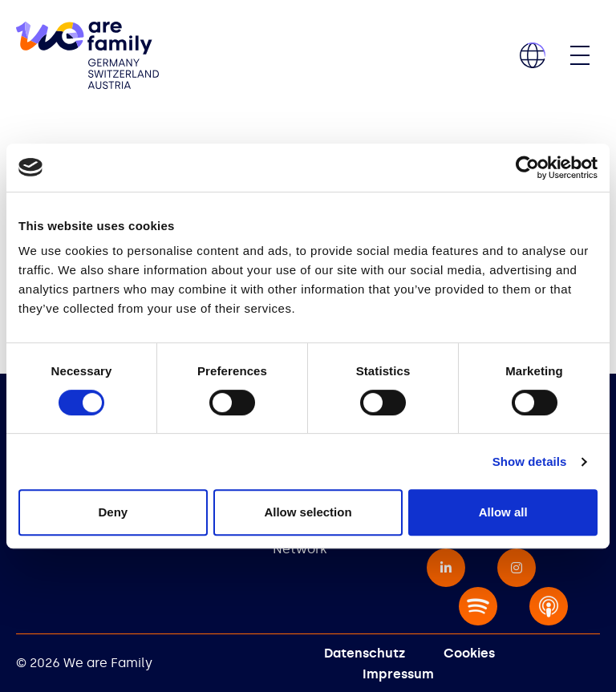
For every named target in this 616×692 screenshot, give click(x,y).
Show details (530, 461)
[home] (87, 55)
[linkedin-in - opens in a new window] (446, 568)
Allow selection (308, 512)
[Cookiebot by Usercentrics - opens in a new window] (527, 168)
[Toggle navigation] (580, 55)
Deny (113, 512)
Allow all (503, 512)
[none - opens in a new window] (478, 606)
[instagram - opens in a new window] (517, 568)
